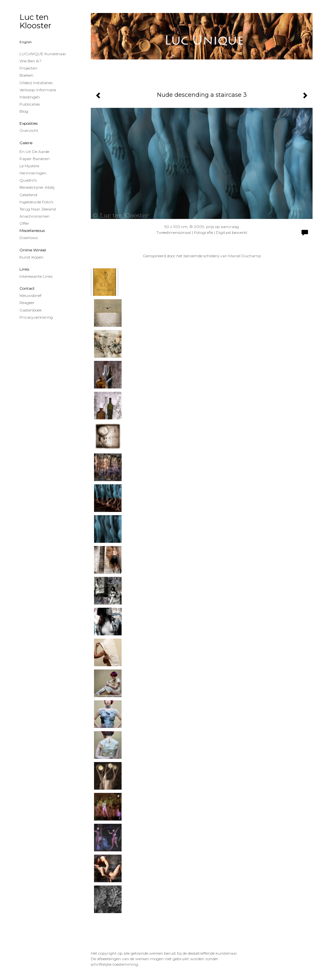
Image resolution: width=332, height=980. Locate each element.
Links (24, 269)
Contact (27, 288)
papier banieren (35, 159)
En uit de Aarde (34, 152)
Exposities (29, 123)
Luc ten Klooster (35, 21)
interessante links (36, 276)
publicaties (30, 104)
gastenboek (31, 310)
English (26, 42)
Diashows (29, 238)
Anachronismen (35, 216)
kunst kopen (31, 257)
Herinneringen (33, 173)
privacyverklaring (36, 317)
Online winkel (33, 250)
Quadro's (28, 180)
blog (24, 111)
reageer (27, 303)
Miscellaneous (32, 230)
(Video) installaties (36, 83)
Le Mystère (29, 166)
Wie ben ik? (30, 61)
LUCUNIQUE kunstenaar (43, 54)
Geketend (28, 195)
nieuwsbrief (30, 295)
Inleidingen (30, 97)
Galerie (26, 143)
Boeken (26, 75)
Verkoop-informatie (38, 90)
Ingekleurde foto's (36, 202)
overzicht (29, 130)
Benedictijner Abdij (37, 187)
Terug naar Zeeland (38, 209)
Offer (24, 223)
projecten (28, 68)
